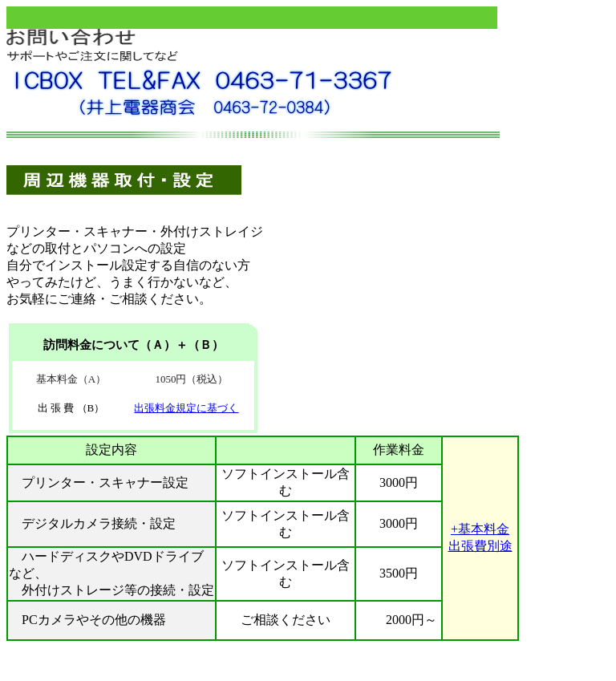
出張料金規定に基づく (186, 408)
